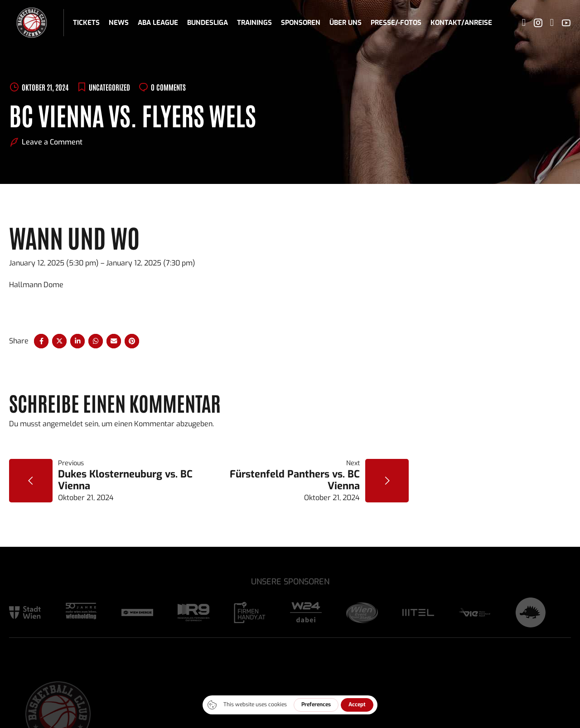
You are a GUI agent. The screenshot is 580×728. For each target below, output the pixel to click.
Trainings (254, 23)
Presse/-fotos (396, 23)
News (119, 23)
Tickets (86, 23)
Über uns (346, 23)
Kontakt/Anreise (461, 23)
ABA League (158, 23)
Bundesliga (208, 23)
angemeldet (63, 424)
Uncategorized (109, 87)
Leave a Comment (52, 142)
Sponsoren (301, 23)
